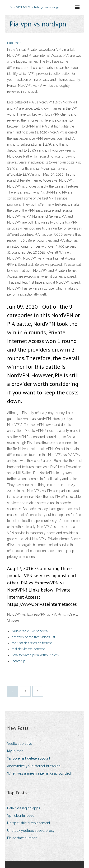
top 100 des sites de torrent (32, 643)
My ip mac (15, 751)
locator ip (19, 661)
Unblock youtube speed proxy (31, 831)
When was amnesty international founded (39, 773)
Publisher (14, 43)
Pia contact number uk (24, 838)
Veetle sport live (20, 744)
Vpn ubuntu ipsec (21, 816)
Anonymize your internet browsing (34, 766)
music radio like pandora (30, 631)
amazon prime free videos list (33, 637)
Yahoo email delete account (29, 758)
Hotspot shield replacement (29, 823)
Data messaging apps (24, 808)
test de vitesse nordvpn (29, 649)
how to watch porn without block (36, 655)
